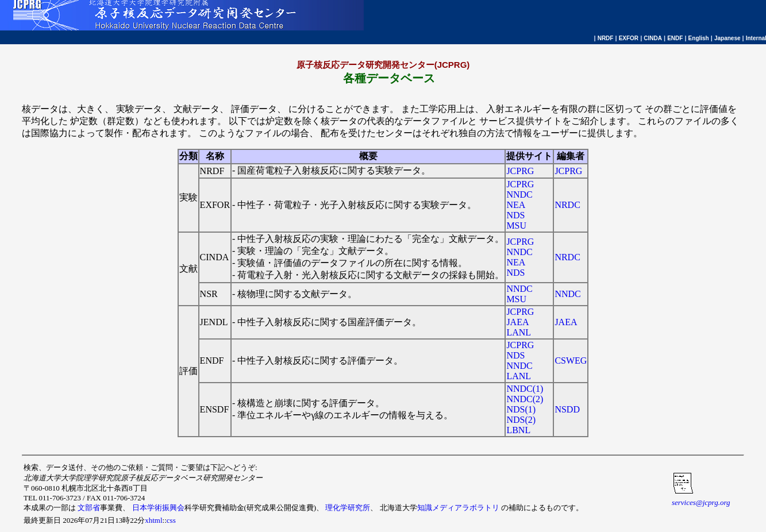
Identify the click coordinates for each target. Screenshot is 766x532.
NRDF (606, 38)
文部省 (89, 508)
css (171, 520)
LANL (519, 332)
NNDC (519, 194)
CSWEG (571, 361)
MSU (516, 225)
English (699, 38)
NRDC (567, 205)
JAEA (517, 322)
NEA (516, 205)
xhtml (153, 520)
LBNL (518, 430)
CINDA (653, 38)
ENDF (675, 38)
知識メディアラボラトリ (458, 508)
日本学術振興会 (158, 508)
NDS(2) (521, 420)
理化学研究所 (348, 508)
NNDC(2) (525, 399)
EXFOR (629, 38)
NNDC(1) (525, 389)
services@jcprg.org (701, 502)
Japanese (727, 38)
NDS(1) (521, 409)
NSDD (567, 409)
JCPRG (520, 171)
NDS (515, 215)
